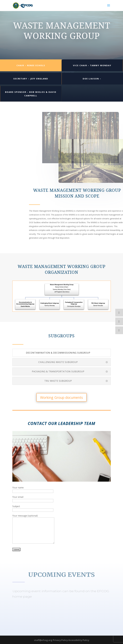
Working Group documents (61, 397)
